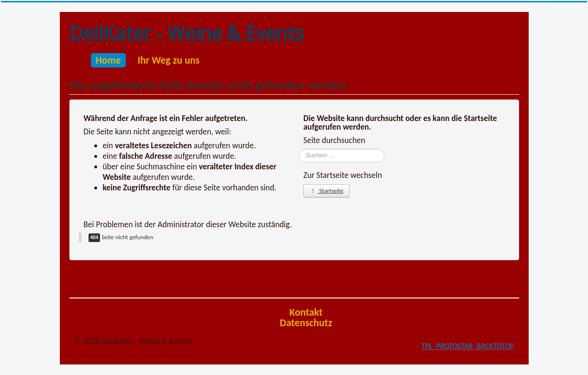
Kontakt (306, 312)
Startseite (327, 191)
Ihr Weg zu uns (169, 60)
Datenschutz (306, 323)
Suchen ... (299, 149)
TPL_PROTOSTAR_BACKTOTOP (468, 346)
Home (108, 60)
